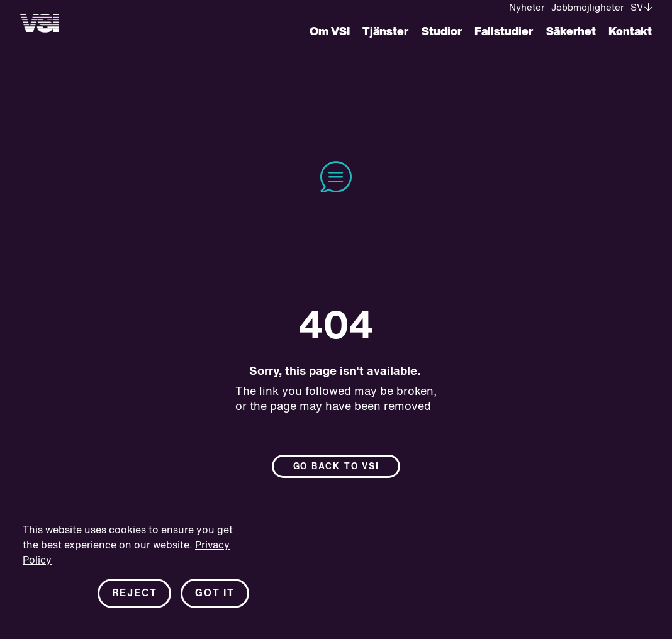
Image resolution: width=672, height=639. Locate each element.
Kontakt (630, 32)
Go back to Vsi (336, 467)
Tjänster (385, 32)
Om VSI (330, 32)
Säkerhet (571, 32)
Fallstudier (504, 32)
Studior (442, 32)
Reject (135, 594)
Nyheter (527, 8)
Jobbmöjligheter (588, 8)
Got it (215, 594)
